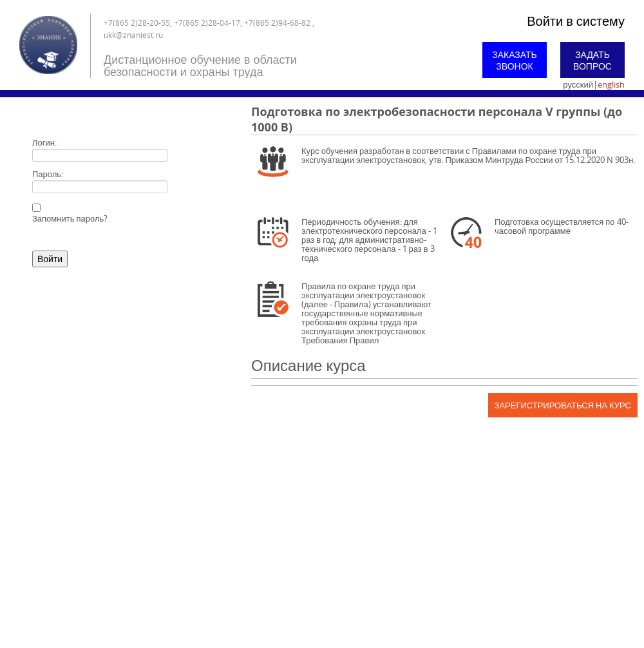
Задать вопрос (592, 60)
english (611, 84)
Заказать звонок (515, 60)
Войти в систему (576, 21)
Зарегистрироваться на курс (563, 405)
